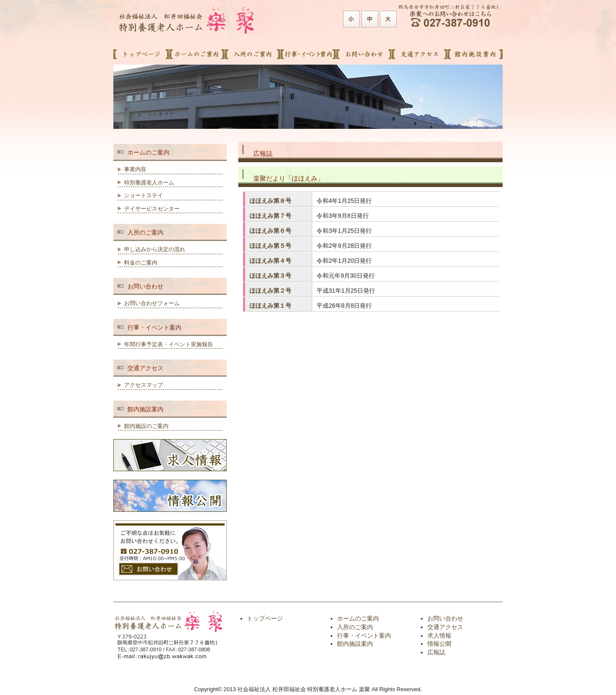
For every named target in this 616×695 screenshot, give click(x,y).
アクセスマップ (144, 385)
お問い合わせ (445, 618)
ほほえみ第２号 (270, 291)
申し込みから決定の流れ (155, 249)
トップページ (265, 618)
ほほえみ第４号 (270, 261)
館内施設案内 (355, 644)
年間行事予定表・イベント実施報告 (169, 344)
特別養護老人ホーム (149, 183)
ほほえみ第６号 (270, 231)
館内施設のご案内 (146, 426)
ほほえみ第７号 (270, 216)
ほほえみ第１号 (270, 306)
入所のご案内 (355, 627)
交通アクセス (445, 627)
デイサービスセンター (152, 209)
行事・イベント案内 (364, 636)
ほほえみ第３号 (270, 276)
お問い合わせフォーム (152, 303)
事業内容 (135, 169)
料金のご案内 (141, 263)
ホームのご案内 (358, 618)
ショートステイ (144, 195)
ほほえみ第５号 (270, 246)
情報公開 (439, 644)
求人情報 (439, 636)
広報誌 (436, 652)
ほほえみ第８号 (270, 201)
